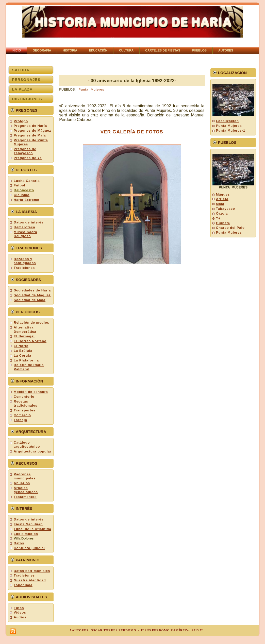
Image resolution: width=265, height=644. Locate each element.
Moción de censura (31, 392)
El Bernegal (24, 336)
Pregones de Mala (30, 135)
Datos (19, 543)
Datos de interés (29, 222)
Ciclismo (22, 195)
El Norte (21, 346)
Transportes (24, 410)
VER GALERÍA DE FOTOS (132, 132)
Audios (20, 617)
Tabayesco (226, 209)
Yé (218, 218)
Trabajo (20, 420)
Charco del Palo (230, 228)
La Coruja (22, 355)
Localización (227, 121)
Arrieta (222, 199)
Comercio (22, 415)
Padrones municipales (25, 476)
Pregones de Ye (28, 158)
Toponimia (23, 585)
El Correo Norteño (30, 341)
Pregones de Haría (30, 126)
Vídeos (20, 612)
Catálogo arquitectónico (27, 445)
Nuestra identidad (30, 580)
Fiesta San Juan (28, 524)
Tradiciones (24, 268)
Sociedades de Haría (32, 290)
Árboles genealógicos (26, 490)
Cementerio (24, 397)
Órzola (222, 213)
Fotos (19, 608)
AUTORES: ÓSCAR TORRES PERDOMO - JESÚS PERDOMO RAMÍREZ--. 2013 (135, 630)
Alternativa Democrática (25, 329)
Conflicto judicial (29, 548)
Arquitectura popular (33, 451)
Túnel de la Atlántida (32, 529)
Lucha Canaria (27, 181)
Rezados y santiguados (25, 261)
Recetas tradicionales (26, 403)
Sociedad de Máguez (32, 295)
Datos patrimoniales (32, 571)
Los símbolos (26, 534)
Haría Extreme (26, 200)
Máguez (223, 194)
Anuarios (22, 483)
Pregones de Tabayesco (25, 151)
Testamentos (25, 497)
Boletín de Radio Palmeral (29, 367)
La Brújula (23, 351)
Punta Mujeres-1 (231, 130)
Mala (220, 204)
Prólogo (21, 121)
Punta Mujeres (91, 89)
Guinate (223, 223)
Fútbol (20, 185)
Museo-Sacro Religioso (26, 234)
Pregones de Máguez (32, 130)
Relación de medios (31, 323)
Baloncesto (24, 190)
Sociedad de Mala (30, 300)
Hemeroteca (24, 227)
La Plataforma (26, 360)
